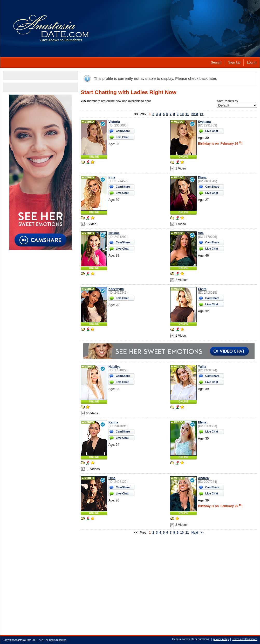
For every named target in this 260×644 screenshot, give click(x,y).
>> (202, 114)
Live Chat (122, 137)
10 (182, 114)
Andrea (203, 478)
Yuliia (202, 367)
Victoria (114, 122)
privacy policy (221, 639)
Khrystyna (116, 289)
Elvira (202, 289)
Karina (113, 422)
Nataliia (114, 233)
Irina (112, 178)
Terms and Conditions (245, 639)
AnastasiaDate (23, 640)
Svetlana (204, 122)
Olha (112, 478)
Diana (202, 178)
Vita (201, 233)
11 (187, 114)
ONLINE (94, 157)
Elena (202, 422)
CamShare (123, 131)
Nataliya (114, 367)
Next (195, 114)
